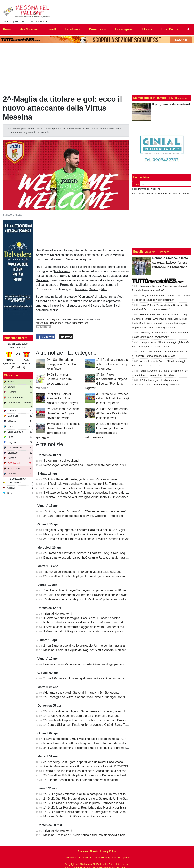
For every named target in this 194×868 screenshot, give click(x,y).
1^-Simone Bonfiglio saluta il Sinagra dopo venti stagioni (81, 780)
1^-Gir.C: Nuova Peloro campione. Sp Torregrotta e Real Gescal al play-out (93, 812)
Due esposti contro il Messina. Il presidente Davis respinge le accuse (89, 488)
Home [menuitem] (7, 29)
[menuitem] (188, 29)
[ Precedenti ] (18, 367)
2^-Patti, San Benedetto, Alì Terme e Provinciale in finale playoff (112, 413)
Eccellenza (141, 252)
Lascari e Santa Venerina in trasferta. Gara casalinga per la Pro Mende (90, 664)
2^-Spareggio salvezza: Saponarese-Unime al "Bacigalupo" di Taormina (91, 697)
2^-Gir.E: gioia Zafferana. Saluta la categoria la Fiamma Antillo (85, 794)
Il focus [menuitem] (147, 29)
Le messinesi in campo (150, 98)
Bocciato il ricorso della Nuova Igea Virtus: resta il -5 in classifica (86, 497)
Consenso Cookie (88, 851)
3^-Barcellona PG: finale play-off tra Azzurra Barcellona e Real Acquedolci (92, 775)
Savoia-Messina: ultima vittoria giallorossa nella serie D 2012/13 (86, 766)
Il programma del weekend (61, 461)
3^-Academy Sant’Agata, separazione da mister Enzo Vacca (83, 762)
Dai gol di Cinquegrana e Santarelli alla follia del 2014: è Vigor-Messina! (91, 530)
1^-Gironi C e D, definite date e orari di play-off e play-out (81, 716)
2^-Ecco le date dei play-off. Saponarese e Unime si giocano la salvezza (91, 711)
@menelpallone (80, 323)
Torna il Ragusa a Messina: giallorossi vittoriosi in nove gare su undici (89, 678)
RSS (127, 858)
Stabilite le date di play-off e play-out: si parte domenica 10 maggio (87, 590)
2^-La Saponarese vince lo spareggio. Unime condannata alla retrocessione (94, 646)
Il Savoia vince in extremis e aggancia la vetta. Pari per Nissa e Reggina (91, 627)
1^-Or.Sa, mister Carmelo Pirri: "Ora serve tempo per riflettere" (85, 511)
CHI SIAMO (71, 858)
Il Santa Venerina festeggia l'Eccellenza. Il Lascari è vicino (82, 618)
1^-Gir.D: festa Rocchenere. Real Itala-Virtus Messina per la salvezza (89, 807)
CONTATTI (117, 858)
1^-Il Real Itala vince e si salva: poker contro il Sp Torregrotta (112, 364)
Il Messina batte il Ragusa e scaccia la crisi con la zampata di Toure (88, 631)
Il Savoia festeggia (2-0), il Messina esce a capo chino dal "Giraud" (87, 739)
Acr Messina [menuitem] (29, 29)
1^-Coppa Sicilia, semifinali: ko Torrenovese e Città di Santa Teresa (88, 725)
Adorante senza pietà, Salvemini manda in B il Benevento (81, 693)
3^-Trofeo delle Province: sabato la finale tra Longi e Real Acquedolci (113, 398)
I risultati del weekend (58, 614)
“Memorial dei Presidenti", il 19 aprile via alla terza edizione (82, 572)
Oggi (136, 184)
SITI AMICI (85, 858)
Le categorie (52, 319)
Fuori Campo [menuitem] (170, 29)
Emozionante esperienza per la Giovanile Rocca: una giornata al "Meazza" (93, 558)
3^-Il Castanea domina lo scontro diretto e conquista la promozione (88, 748)
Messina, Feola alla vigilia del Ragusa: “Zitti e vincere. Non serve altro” (90, 650)
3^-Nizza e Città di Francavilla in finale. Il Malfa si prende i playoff (62, 398)
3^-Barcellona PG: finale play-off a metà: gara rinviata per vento (63, 413)
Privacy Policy (108, 851)
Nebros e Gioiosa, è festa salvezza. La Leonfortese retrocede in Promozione (94, 622)
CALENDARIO (101, 858)
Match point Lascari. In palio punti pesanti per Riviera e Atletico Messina (91, 534)
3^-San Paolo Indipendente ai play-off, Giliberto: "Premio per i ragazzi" (90, 516)
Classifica (11, 375)
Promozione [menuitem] (98, 29)
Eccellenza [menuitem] (73, 29)
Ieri (143, 184)
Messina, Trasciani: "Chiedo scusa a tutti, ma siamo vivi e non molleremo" (92, 835)
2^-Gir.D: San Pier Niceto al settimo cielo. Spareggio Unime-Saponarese (91, 799)
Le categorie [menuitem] (124, 29)
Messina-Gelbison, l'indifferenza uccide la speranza (77, 816)
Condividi (46, 337)
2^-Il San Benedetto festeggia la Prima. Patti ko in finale (62, 364)
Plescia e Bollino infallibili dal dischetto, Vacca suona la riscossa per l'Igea (92, 771)
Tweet (67, 337)
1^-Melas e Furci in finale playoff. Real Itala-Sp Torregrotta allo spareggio (92, 599)
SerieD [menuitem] (51, 29)
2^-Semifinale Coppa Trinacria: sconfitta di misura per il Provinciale (88, 720)
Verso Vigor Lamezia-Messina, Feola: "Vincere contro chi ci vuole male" (91, 465)
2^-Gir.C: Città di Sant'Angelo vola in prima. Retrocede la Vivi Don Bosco (91, 803)
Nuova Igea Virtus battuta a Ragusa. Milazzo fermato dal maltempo (88, 743)
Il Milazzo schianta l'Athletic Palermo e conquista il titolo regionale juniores (92, 493)
